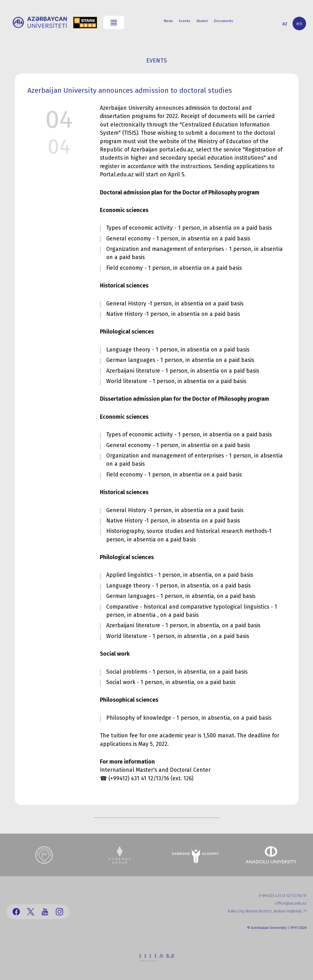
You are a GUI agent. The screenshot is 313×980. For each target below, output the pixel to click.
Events (185, 21)
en (299, 24)
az (285, 24)
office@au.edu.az (291, 903)
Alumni (202, 21)
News (168, 21)
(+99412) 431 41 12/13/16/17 (283, 896)
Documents (223, 21)
